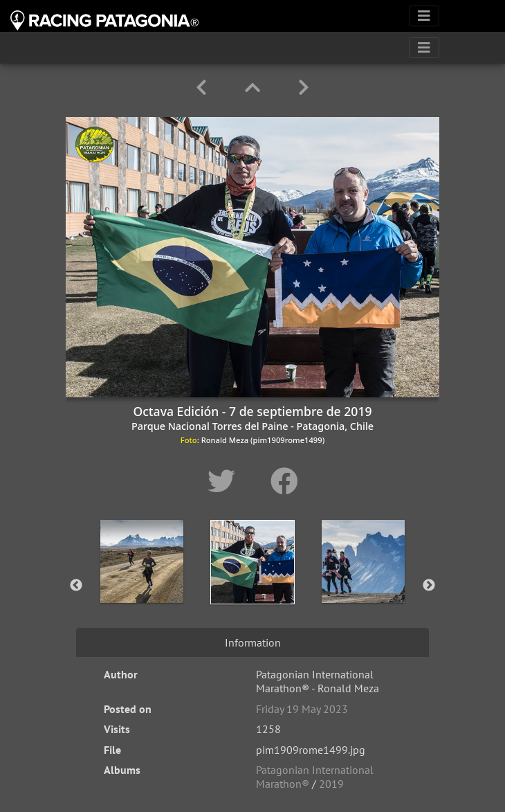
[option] (142, 583)
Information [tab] (253, 642)
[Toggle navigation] (424, 16)
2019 (331, 784)
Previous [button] (76, 586)
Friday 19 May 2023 (302, 709)
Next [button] (429, 586)
